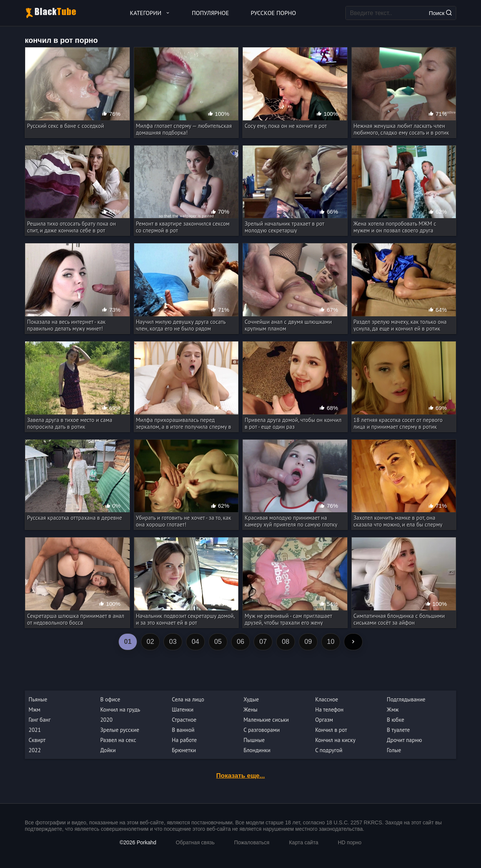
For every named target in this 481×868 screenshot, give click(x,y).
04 (195, 642)
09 (308, 642)
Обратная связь (195, 842)
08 (286, 642)
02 (150, 642)
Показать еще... (240, 776)
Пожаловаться (252, 842)
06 (240, 642)
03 (173, 642)
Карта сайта (304, 842)
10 (331, 642)
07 (263, 642)
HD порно (350, 842)
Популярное (211, 13)
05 (218, 642)
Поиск (440, 13)
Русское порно (273, 13)
